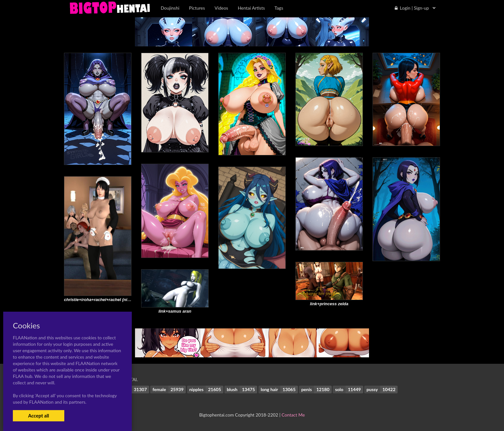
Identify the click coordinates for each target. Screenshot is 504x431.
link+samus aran (175, 311)
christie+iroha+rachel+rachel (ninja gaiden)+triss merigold (122, 300)
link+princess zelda (329, 304)
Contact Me (293, 415)
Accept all (38, 416)
